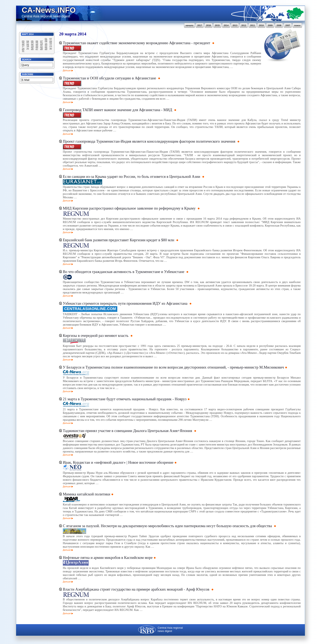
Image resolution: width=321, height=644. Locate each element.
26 (32, 49)
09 (51, 41)
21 (41, 46)
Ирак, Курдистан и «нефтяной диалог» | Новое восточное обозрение (118, 462)
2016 (209, 25)
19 (32, 46)
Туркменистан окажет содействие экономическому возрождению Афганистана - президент (137, 43)
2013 (235, 25)
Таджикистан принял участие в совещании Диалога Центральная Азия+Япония (128, 431)
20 (37, 46)
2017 (200, 25)
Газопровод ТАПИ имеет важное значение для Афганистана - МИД (118, 110)
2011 (253, 25)
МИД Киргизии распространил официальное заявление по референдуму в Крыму (130, 208)
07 (41, 41)
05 (32, 41)
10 (23, 44)
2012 (244, 25)
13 (37, 44)
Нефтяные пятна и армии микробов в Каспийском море (108, 558)
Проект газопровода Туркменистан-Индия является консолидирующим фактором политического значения (150, 141)
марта (70, 34)
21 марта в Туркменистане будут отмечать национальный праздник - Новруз (125, 399)
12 (32, 44)
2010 (261, 25)
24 (23, 49)
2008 (279, 25)
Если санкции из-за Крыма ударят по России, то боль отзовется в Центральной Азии (132, 177)
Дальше (67, 70)
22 (46, 46)
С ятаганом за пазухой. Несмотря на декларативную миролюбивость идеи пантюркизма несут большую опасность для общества (168, 526)
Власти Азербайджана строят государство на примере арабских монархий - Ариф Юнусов (137, 589)
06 (37, 41)
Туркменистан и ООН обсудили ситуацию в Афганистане (110, 78)
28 (41, 49)
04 (28, 41)
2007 (288, 25)
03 (23, 41)
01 (46, 39)
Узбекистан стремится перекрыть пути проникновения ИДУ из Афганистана (126, 303)
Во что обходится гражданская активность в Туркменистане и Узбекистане (124, 272)
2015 (217, 25)
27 (37, 49)
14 (41, 44)
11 (28, 44)
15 (46, 44)
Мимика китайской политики (87, 494)
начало (189, 25)
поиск (297, 25)
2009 (270, 25)
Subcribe (28, 74)
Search (27, 60)
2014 (226, 25)
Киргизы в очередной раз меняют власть (96, 336)
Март (25, 34)
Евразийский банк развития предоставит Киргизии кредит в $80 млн (119, 240)
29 (46, 49)
